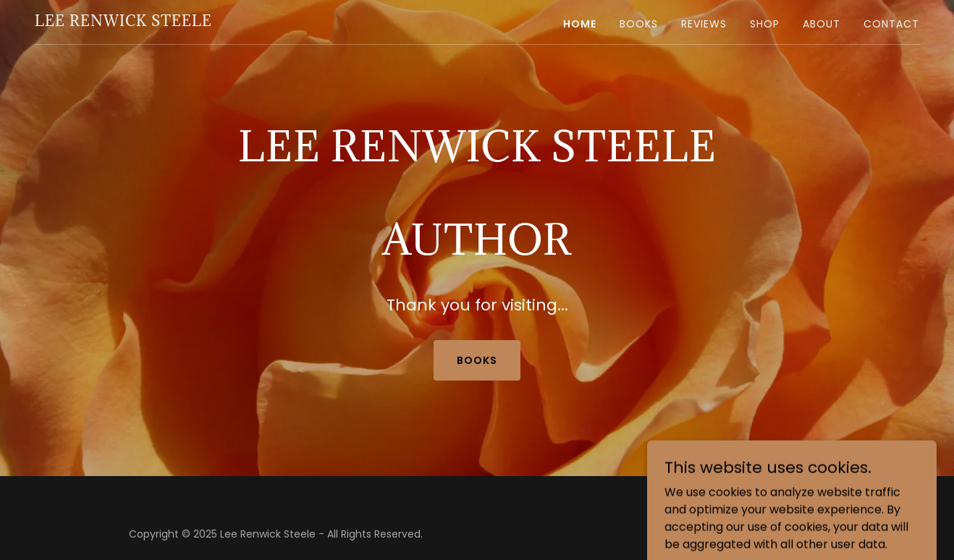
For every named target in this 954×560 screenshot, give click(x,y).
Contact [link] (891, 24)
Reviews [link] (704, 24)
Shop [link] (765, 24)
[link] (123, 22)
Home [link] (580, 24)
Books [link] (639, 24)
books (477, 360)
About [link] (822, 24)
